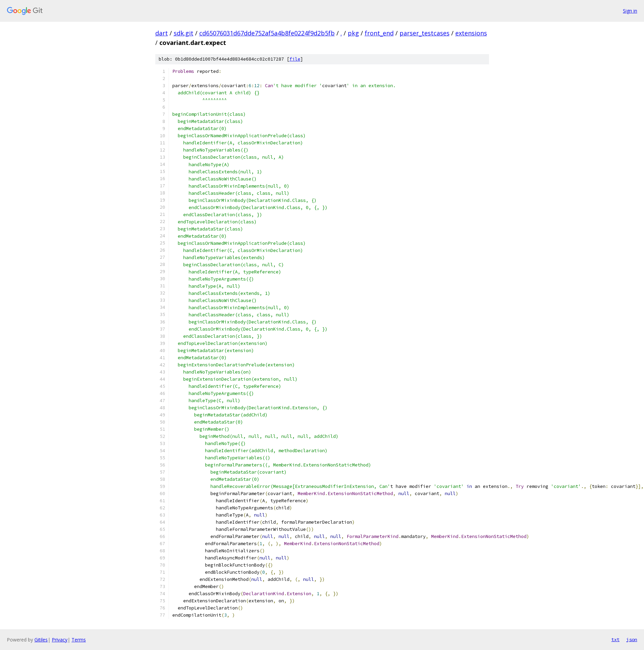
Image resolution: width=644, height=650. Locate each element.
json (632, 639)
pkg (353, 33)
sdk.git (184, 33)
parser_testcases (425, 33)
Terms (79, 640)
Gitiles (41, 640)
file (295, 59)
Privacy (60, 640)
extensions (471, 33)
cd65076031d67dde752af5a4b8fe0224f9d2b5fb (267, 33)
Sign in (630, 11)
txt (615, 639)
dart (162, 33)
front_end (379, 33)
